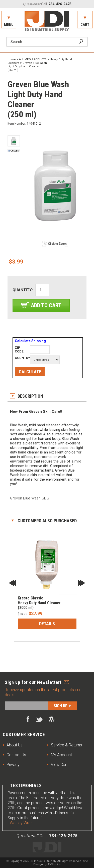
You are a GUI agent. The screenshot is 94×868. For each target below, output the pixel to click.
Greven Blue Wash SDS (30, 498)
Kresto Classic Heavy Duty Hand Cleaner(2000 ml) (39, 603)
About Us (15, 745)
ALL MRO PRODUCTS (33, 59)
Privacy (13, 765)
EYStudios (54, 864)
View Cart (59, 765)
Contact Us (16, 755)
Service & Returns (66, 745)
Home (12, 59)
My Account (61, 755)
